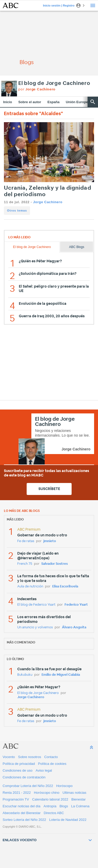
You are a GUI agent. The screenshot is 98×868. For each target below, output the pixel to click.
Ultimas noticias (74, 793)
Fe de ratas (26, 541)
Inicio (8, 102)
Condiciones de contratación (24, 777)
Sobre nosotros (30, 757)
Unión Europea (78, 102)
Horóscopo (64, 786)
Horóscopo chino (47, 793)
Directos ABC (54, 813)
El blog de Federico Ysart (36, 605)
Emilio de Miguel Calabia (61, 675)
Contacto (51, 757)
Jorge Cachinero (48, 202)
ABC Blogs (77, 247)
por (37, 89)
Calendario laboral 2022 (50, 799)
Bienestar (79, 799)
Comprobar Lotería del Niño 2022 (28, 786)
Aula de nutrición (30, 587)
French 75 (25, 564)
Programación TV (16, 799)
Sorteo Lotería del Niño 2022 (24, 820)
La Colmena (80, 806)
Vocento (9, 757)
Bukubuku (25, 675)
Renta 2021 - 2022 (17, 793)
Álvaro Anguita (74, 627)
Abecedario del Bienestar (22, 813)
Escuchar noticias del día (22, 806)
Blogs (64, 806)
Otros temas (17, 210)
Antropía (50, 806)
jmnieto (50, 541)
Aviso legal (44, 770)
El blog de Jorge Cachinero (54, 83)
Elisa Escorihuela (65, 587)
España (53, 102)
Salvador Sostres (54, 564)
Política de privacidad (19, 764)
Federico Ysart (76, 605)
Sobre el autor (30, 102)
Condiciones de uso (18, 770)
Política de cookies (52, 764)
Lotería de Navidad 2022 (68, 820)
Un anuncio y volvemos (35, 627)
